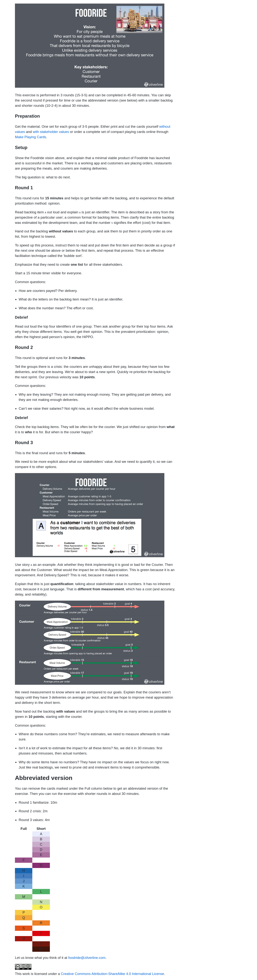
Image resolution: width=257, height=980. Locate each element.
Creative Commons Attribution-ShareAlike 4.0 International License (113, 974)
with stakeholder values (51, 132)
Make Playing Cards (31, 137)
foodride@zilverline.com (87, 958)
